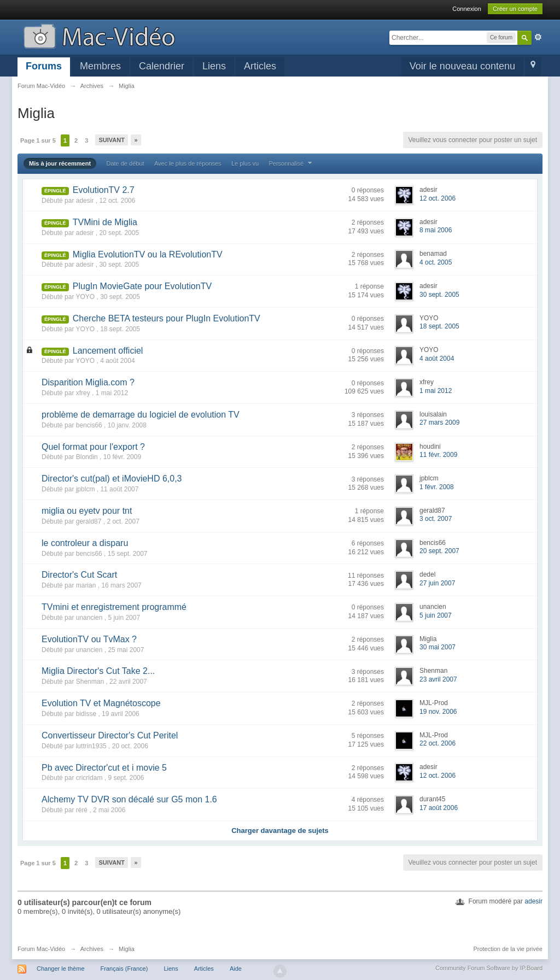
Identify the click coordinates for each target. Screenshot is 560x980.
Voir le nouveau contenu (462, 66)
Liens (214, 66)
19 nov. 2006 (438, 712)
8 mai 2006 (436, 230)
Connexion (467, 9)
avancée (538, 37)
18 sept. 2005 (439, 326)
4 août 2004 (437, 359)
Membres (100, 66)
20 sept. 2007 (439, 551)
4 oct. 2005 (436, 262)
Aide (236, 969)
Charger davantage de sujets (280, 831)
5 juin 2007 (436, 615)
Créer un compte (515, 9)
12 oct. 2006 (437, 198)
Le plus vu (245, 163)
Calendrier (162, 66)
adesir (533, 901)
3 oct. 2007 (436, 519)
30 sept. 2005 (439, 295)
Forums (44, 66)
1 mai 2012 (436, 391)
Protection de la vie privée (508, 949)
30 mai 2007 (437, 647)
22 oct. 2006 (437, 743)
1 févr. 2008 (437, 487)
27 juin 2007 (437, 583)
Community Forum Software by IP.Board (489, 968)
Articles (260, 66)
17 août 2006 (439, 808)
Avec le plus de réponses (188, 163)
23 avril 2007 (438, 679)
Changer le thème (60, 969)
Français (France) (124, 969)
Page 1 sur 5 (38, 140)
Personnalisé (291, 163)
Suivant (111, 140)
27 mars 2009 (439, 422)
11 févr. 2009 (438, 455)
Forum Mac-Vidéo (41, 949)
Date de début (125, 163)
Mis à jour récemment (60, 163)
